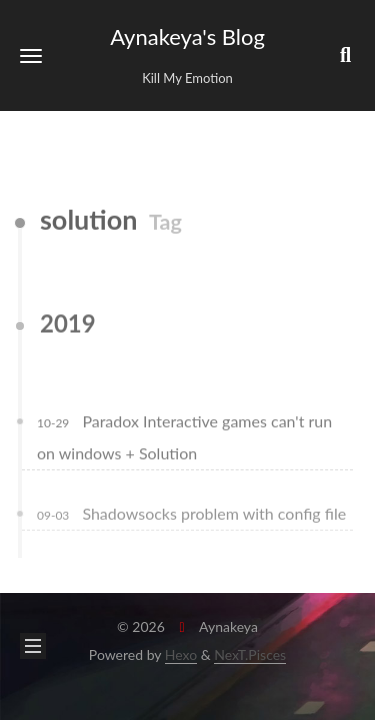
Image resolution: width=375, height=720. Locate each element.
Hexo (181, 654)
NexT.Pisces (250, 654)
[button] (31, 55)
